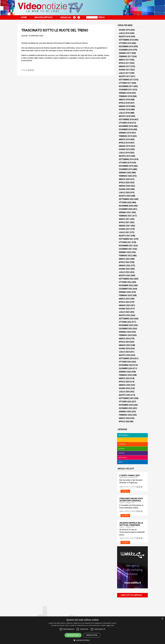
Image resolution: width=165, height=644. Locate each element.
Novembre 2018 (126, 126)
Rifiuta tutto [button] (92, 635)
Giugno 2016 (124, 30)
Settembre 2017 (126, 80)
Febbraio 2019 (125, 136)
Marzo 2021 (124, 219)
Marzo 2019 (124, 139)
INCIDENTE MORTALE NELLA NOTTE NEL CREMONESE (131, 524)
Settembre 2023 (126, 319)
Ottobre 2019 (125, 163)
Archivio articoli (43, 17)
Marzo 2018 (124, 100)
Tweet (31, 70)
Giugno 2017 (124, 70)
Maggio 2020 (125, 186)
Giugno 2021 (124, 229)
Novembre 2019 (126, 166)
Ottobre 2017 (125, 83)
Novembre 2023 (126, 325)
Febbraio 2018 (125, 96)
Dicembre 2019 (126, 169)
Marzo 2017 (124, 60)
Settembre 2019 (126, 159)
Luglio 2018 (124, 113)
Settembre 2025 (126, 398)
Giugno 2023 (124, 309)
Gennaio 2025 (125, 372)
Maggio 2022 (125, 266)
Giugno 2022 (124, 269)
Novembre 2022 (126, 285)
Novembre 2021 (126, 246)
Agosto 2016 (125, 37)
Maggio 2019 (125, 146)
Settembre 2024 (126, 359)
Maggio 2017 (125, 66)
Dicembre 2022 (126, 289)
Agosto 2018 (125, 116)
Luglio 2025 (124, 392)
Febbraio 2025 (125, 375)
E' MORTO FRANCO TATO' (130, 476)
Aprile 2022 (124, 262)
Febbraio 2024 (125, 335)
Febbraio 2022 (125, 256)
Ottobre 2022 (125, 282)
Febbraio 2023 (125, 295)
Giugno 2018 (124, 110)
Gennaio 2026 (125, 412)
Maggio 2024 (125, 345)
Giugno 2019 (124, 149)
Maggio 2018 (125, 106)
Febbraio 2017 (125, 56)
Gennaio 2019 (125, 133)
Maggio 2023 (125, 305)
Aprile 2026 (124, 422)
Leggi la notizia (124, 487)
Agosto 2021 (125, 236)
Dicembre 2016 (126, 50)
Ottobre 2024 (125, 362)
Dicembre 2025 (126, 408)
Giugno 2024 (124, 349)
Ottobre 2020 (125, 203)
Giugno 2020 (124, 189)
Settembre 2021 (126, 239)
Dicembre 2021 (126, 249)
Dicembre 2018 (126, 129)
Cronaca (122, 444)
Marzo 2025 (124, 378)
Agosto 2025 (125, 395)
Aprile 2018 (124, 103)
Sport (121, 462)
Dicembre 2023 (126, 329)
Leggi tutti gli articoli (131, 595)
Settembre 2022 (126, 279)
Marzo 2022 (124, 259)
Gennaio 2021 (125, 212)
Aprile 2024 (124, 342)
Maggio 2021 (125, 226)
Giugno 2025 (124, 388)
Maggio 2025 (125, 385)
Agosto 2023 (125, 315)
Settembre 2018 (126, 120)
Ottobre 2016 (125, 43)
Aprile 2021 (124, 222)
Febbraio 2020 (125, 176)
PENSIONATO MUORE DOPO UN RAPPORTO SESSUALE (131, 500)
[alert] (82, 630)
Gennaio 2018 (125, 93)
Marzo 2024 (124, 339)
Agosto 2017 (125, 76)
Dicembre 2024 (126, 368)
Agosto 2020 (125, 196)
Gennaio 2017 (125, 53)
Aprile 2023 (124, 302)
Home (24, 17)
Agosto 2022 (125, 276)
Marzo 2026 (124, 418)
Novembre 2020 (126, 206)
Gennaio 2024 (125, 332)
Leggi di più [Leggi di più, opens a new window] (110, 625)
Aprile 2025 (124, 382)
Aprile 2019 (124, 143)
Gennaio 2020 (125, 173)
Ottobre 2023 (125, 322)
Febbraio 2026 (125, 415)
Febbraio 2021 (125, 216)
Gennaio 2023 (125, 292)
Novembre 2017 (126, 86)
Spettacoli (122, 458)
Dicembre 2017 (126, 90)
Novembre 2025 (126, 405)
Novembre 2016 (126, 47)
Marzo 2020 (124, 179)
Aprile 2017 (124, 63)
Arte (120, 440)
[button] (82, 640)
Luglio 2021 (124, 232)
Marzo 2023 (124, 299)
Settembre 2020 (126, 199)
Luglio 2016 (124, 33)
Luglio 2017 (124, 73)
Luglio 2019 (124, 153)
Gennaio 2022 (125, 252)
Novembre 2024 (126, 365)
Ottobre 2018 (125, 123)
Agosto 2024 (125, 355)
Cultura (121, 449)
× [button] (162, 619)
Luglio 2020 (124, 193)
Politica (121, 453)
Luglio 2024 (124, 352)
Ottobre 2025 (125, 402)
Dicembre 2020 (126, 209)
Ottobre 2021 (125, 242)
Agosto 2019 (125, 156)
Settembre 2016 (126, 40)
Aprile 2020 (124, 183)
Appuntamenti (124, 435)
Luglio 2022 (124, 272)
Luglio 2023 (124, 312)
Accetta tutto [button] (73, 635)
